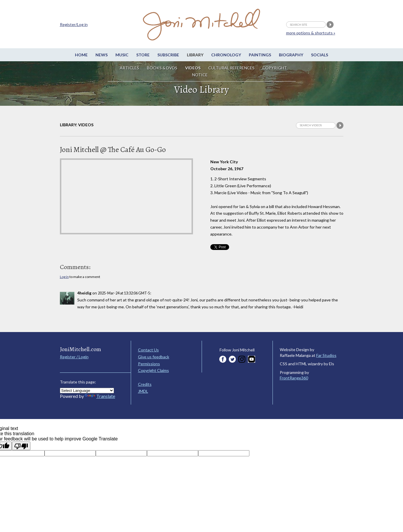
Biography (291, 55)
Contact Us (148, 350)
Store (143, 55)
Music (122, 55)
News (102, 55)
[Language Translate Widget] (87, 391)
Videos (193, 68)
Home (81, 55)
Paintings (260, 55)
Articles (129, 68)
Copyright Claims (153, 370)
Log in (64, 277)
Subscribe (168, 55)
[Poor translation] (21, 446)
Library (195, 55)
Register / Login (74, 357)
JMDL (143, 391)
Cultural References (231, 68)
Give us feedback (154, 357)
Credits (145, 384)
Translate (100, 396)
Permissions (149, 364)
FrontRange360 (294, 378)
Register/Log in (74, 24)
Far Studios (326, 355)
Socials (320, 55)
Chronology (226, 55)
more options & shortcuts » (311, 33)
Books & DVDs (162, 68)
